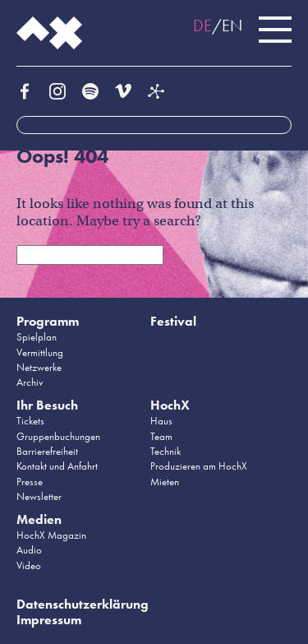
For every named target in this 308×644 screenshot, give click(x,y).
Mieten (165, 482)
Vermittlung (40, 352)
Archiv (30, 382)
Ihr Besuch (47, 405)
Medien (39, 519)
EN (232, 25)
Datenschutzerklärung (83, 604)
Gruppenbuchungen (58, 436)
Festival (173, 321)
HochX (170, 405)
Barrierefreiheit (47, 451)
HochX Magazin (51, 535)
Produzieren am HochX (199, 466)
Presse (30, 482)
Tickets (30, 421)
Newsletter (39, 496)
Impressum (49, 620)
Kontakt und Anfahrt (57, 466)
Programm (48, 321)
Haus (161, 421)
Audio (29, 550)
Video (29, 565)
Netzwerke (39, 367)
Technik (165, 451)
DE (202, 25)
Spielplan (37, 337)
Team (161, 436)
